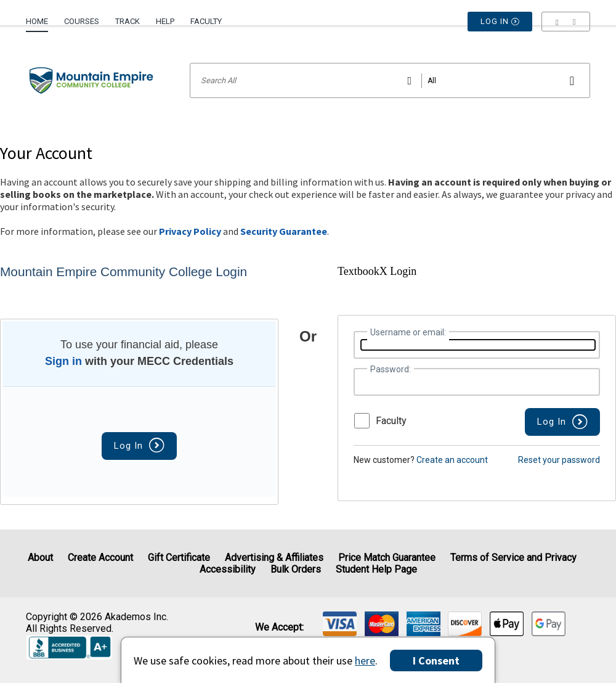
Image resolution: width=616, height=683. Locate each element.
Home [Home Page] (37, 21)
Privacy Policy (190, 231)
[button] (566, 22)
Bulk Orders (296, 569)
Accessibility (228, 569)
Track (128, 21)
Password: (391, 369)
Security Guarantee (284, 231)
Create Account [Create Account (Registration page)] (100, 558)
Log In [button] (500, 22)
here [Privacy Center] (365, 661)
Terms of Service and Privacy (513, 558)
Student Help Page (376, 569)
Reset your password (559, 460)
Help (165, 21)
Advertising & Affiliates (274, 558)
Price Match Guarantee (387, 558)
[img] (340, 624)
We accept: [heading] (279, 628)
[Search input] (390, 80)
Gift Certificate (179, 558)
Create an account (452, 460)
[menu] (566, 22)
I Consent (436, 661)
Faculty (206, 21)
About (40, 558)
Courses (82, 21)
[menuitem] (41, 17)
